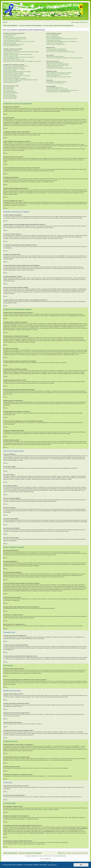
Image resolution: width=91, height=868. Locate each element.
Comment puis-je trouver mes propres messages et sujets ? (59, 68)
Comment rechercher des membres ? (54, 67)
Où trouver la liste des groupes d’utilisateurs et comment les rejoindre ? (62, 39)
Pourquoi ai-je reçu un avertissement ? (12, 77)
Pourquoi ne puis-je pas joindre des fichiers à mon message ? (17, 76)
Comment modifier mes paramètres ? (12, 50)
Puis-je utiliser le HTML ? (9, 89)
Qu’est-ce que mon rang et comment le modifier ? (14, 60)
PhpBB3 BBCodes (62, 856)
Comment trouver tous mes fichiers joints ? (56, 83)
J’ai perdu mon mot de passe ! (10, 43)
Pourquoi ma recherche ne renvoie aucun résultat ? (57, 64)
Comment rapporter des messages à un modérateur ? (15, 78)
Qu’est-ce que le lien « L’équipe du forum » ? (56, 44)
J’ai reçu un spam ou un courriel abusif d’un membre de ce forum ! (61, 52)
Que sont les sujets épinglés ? (10, 95)
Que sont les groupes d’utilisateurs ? (54, 37)
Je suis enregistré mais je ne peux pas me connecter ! (15, 39)
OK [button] (81, 865)
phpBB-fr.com (48, 859)
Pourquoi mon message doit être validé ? (12, 81)
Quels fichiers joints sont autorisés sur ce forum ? (57, 82)
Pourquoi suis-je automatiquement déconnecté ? (14, 44)
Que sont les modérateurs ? (52, 36)
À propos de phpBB (47, 810)
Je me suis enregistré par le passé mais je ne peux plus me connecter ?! (19, 41)
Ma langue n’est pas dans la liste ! (11, 56)
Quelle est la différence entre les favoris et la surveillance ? (59, 73)
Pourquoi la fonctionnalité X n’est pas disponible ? (57, 89)
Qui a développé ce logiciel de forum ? (55, 88)
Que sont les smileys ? (8, 90)
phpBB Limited (41, 808)
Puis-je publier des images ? (10, 91)
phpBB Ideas (75, 817)
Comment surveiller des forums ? (53, 75)
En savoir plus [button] (52, 865)
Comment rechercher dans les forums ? (55, 63)
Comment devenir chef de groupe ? (54, 40)
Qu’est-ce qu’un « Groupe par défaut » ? (55, 43)
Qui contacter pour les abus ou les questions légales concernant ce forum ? (63, 90)
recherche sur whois (8, 828)
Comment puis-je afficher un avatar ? (11, 59)
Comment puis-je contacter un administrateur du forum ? (59, 92)
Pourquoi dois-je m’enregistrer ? (10, 35)
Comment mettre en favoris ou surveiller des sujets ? (58, 74)
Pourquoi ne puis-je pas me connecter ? (12, 40)
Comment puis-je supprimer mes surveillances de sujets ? (59, 77)
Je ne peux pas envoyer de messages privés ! (56, 49)
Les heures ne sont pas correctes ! (11, 53)
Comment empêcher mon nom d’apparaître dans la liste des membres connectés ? (21, 52)
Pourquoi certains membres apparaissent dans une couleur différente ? (62, 41)
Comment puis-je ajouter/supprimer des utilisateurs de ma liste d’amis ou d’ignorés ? (65, 58)
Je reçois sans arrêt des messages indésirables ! (57, 50)
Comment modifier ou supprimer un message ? (14, 67)
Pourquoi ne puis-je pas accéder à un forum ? (13, 74)
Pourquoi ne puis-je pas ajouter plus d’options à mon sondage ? (17, 72)
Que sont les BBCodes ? (9, 87)
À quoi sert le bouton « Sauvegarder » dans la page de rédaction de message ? (21, 80)
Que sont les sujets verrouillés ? (10, 97)
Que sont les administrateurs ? (53, 35)
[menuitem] (5, 22)
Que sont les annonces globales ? (11, 93)
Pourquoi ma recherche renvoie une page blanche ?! (58, 65)
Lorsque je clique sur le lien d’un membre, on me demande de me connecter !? (22, 61)
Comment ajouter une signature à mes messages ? (15, 69)
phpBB (10, 259)
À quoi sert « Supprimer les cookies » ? (12, 46)
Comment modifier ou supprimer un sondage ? (14, 73)
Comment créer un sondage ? (10, 70)
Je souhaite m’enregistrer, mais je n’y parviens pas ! (15, 37)
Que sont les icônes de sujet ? (10, 98)
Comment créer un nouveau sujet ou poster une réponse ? (16, 66)
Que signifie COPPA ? (8, 36)
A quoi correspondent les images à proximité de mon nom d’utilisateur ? (19, 57)
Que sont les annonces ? (9, 94)
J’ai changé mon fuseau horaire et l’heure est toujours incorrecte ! (18, 54)
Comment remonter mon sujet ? (10, 83)
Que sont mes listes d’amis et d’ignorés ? (55, 56)
